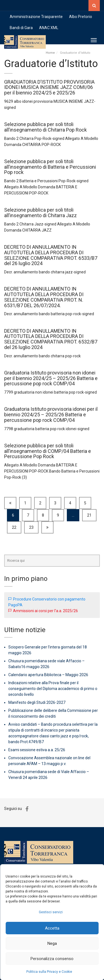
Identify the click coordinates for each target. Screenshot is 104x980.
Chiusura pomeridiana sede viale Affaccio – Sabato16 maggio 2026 (46, 664)
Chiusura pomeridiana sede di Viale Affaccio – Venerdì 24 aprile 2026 (49, 775)
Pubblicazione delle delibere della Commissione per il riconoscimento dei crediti (53, 713)
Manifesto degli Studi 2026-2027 (37, 702)
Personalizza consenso (52, 959)
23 (31, 527)
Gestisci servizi (51, 912)
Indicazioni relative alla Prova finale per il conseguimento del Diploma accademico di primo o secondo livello (53, 689)
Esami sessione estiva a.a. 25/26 (37, 750)
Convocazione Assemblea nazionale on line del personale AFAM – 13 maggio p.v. (49, 761)
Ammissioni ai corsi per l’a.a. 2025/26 (45, 611)
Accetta (52, 928)
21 (89, 515)
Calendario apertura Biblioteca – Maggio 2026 (48, 675)
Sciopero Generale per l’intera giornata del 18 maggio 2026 (48, 650)
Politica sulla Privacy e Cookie (49, 972)
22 (14, 527)
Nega (52, 943)
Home (50, 53)
